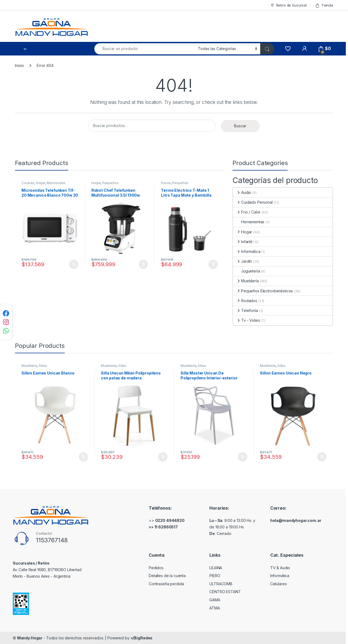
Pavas (166, 183)
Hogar (41, 183)
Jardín (243, 261)
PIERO (215, 576)
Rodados (245, 301)
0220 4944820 (170, 520)
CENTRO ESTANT (225, 592)
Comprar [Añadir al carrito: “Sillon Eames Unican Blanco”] (83, 457)
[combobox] (145, 49)
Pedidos (156, 568)
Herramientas (249, 222)
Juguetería (247, 271)
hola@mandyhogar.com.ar (296, 520)
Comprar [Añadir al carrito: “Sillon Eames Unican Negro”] (322, 457)
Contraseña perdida (166, 584)
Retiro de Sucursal (288, 5)
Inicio (19, 65)
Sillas (43, 366)
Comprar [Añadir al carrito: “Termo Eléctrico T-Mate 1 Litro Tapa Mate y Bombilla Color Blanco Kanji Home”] (213, 264)
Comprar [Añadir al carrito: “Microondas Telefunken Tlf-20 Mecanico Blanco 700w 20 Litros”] (74, 264)
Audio (242, 192)
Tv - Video (247, 320)
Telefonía (246, 310)
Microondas (56, 183)
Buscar (240, 126)
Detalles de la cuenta (167, 576)
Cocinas (28, 183)
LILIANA (216, 568)
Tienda (324, 5)
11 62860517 (166, 527)
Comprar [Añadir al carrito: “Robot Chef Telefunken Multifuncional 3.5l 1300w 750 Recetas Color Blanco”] (143, 264)
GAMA (215, 600)
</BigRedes (142, 638)
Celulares (279, 584)
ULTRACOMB (221, 584)
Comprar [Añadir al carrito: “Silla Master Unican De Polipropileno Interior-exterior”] (243, 457)
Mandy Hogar (30, 638)
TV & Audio (280, 568)
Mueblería (246, 281)
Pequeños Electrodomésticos (106, 185)
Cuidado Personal (253, 202)
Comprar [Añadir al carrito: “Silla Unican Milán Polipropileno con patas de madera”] (163, 457)
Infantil (243, 242)
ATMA (215, 608)
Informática (247, 251)
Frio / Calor (247, 212)
